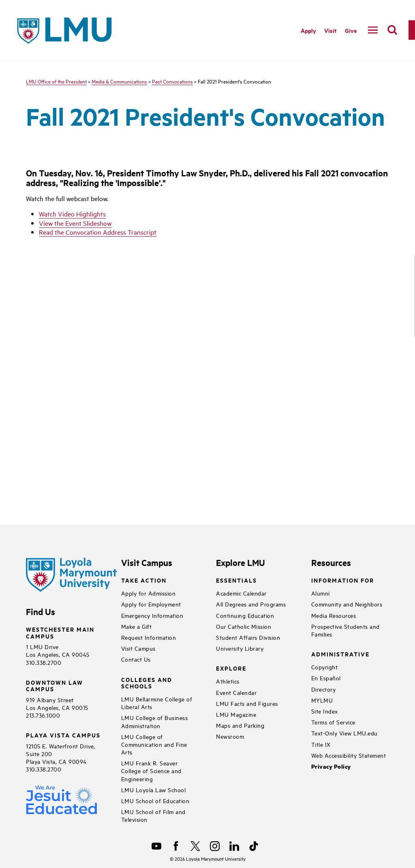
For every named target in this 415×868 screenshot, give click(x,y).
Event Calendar (236, 692)
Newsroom (230, 736)
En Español (326, 678)
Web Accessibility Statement (349, 755)
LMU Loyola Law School (154, 790)
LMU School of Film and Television (153, 815)
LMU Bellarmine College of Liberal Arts (157, 703)
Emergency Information (152, 615)
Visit (331, 30)
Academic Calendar (241, 593)
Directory (324, 689)
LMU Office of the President (56, 81)
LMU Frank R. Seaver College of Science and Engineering (151, 770)
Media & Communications (119, 81)
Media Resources (334, 615)
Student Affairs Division (248, 637)
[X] (195, 846)
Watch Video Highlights (72, 214)
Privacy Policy (331, 766)
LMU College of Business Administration (155, 721)
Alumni (321, 593)
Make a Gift (137, 626)
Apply (308, 30)
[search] (392, 30)
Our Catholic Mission (244, 626)
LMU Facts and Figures (247, 703)
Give (351, 30)
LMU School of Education (155, 800)
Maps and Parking (240, 725)
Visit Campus (138, 648)
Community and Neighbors (347, 604)
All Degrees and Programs (251, 604)
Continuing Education (245, 615)
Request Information (149, 637)
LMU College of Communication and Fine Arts (154, 744)
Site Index (325, 711)
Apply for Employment (151, 604)
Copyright (325, 667)
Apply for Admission (149, 593)
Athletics (228, 681)
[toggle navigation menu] (373, 30)
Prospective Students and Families (345, 630)
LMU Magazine (236, 714)
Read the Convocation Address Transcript (98, 232)
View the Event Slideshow (75, 223)
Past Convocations (172, 81)
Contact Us (136, 659)
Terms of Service (333, 722)
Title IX (321, 744)
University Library (240, 648)
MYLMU (322, 700)
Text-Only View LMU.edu (344, 733)
